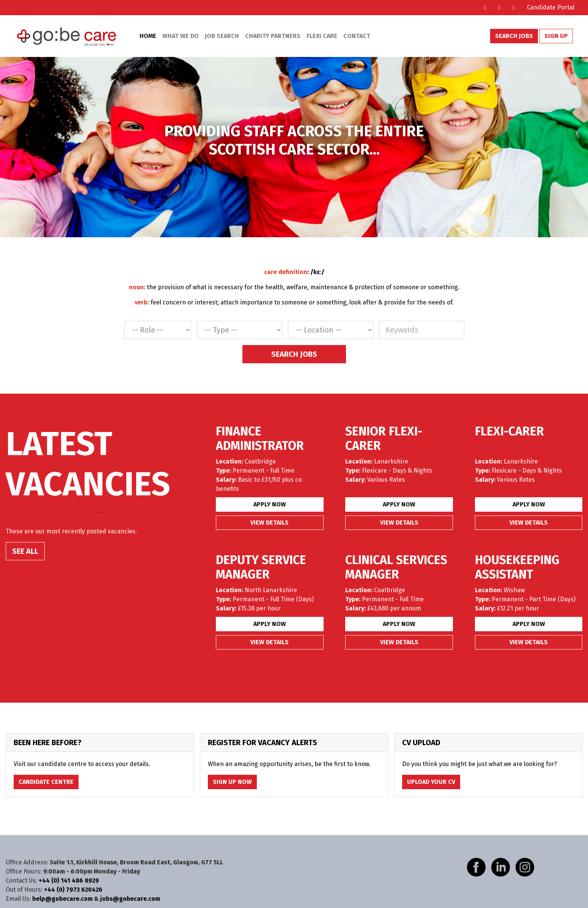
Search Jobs (514, 36)
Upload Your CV (431, 782)
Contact (357, 36)
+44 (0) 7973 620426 (73, 890)
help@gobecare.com (62, 899)
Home (148, 36)
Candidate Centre (46, 782)
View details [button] (270, 523)
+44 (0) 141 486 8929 (69, 880)
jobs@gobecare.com (130, 899)
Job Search (222, 36)
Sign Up (556, 36)
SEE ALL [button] (25, 551)
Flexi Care (322, 36)
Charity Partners (273, 36)
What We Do (181, 36)
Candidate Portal (551, 7)
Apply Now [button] (270, 504)
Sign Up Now (232, 782)
